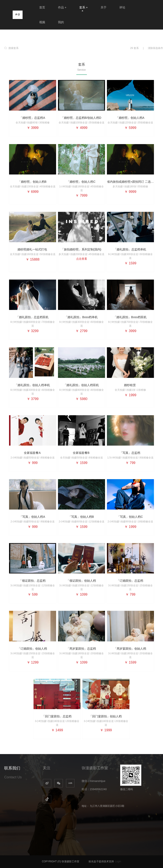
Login (118, 861)
